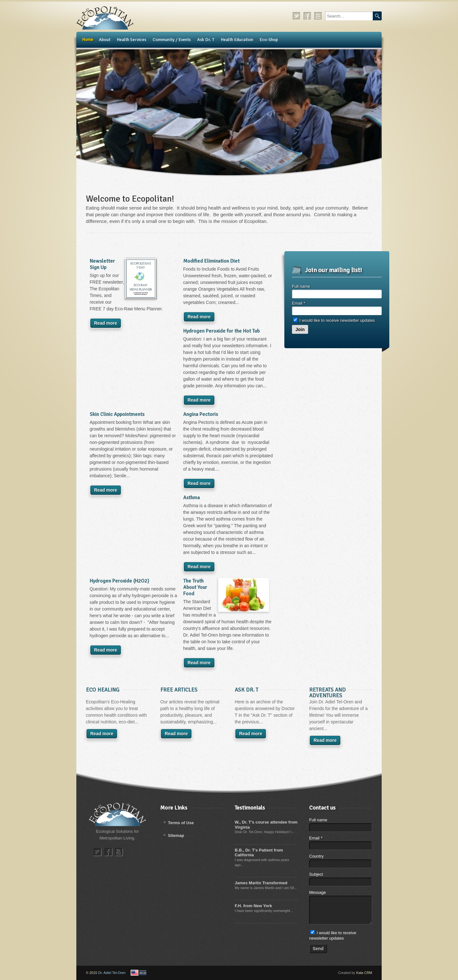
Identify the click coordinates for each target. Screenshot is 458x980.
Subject (316, 874)
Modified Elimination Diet (211, 261)
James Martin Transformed (261, 883)
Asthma (191, 498)
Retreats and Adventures (327, 693)
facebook (308, 16)
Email (298, 303)
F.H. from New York (253, 906)
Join (300, 329)
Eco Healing (103, 690)
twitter (297, 16)
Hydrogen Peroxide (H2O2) (119, 581)
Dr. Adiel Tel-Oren (112, 973)
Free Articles (179, 690)
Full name (301, 286)
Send (318, 949)
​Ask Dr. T (246, 690)
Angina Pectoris (201, 414)
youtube (318, 16)
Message (318, 892)
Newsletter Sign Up (102, 264)
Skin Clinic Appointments (117, 414)
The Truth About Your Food (195, 587)
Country (316, 856)
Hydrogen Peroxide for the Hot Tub (221, 331)
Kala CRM (364, 973)
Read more (106, 323)
